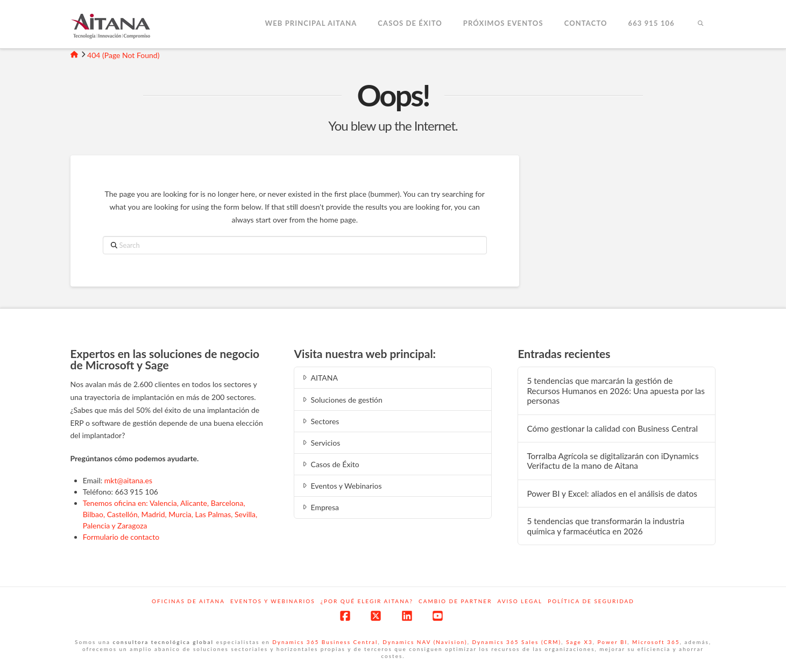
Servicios (320, 443)
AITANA (319, 378)
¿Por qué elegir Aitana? (367, 601)
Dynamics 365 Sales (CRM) (517, 642)
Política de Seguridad (591, 601)
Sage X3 (579, 642)
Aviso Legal (520, 601)
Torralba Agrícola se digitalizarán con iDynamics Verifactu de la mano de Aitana (612, 461)
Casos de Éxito (330, 464)
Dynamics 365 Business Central (325, 642)
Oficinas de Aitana (188, 601)
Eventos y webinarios (273, 601)
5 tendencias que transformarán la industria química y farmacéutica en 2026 (606, 526)
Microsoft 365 (656, 642)
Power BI (613, 642)
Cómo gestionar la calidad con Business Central (612, 428)
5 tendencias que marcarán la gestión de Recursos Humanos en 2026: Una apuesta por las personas (616, 391)
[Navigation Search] (700, 24)
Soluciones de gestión (341, 400)
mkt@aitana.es (128, 480)
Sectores (320, 421)
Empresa (320, 507)
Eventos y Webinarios (341, 486)
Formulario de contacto (121, 537)
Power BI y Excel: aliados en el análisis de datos (612, 494)
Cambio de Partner (455, 601)
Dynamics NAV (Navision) (425, 642)
